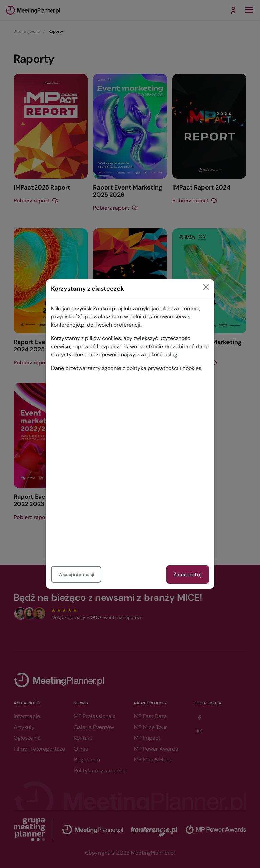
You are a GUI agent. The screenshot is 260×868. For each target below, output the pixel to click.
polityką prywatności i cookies (164, 368)
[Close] (206, 287)
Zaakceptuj (188, 574)
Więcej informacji (76, 574)
